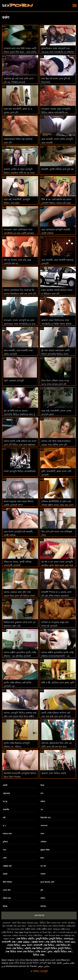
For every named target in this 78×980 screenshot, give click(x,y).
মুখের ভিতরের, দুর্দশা (47, 882)
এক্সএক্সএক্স (39, 915)
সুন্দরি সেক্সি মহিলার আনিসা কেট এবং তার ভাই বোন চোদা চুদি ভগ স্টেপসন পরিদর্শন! (56, 716)
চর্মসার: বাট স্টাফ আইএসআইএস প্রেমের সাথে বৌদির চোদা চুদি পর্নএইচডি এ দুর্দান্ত (56, 445)
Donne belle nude (35, 960)
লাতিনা (43, 898)
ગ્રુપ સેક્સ (20, 960)
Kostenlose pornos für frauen (22, 966)
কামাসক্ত (43, 906)
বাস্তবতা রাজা (7, 834)
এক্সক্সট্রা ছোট (7, 866)
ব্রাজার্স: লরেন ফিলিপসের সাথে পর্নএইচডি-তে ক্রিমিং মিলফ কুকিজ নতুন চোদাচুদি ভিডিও (56, 324)
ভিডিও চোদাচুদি (40, 963)
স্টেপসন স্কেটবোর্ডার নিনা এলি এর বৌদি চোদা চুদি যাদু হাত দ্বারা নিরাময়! (56, 747)
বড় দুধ (5, 802)
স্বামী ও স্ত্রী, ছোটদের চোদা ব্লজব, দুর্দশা (58, 683)
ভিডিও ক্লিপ (45, 923)
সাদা (42, 793)
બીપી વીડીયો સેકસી (23, 963)
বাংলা (42, 834)
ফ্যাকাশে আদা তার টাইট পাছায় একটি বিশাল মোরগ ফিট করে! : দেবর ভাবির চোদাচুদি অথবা (20, 52)
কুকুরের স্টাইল (45, 850)
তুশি (42, 890)
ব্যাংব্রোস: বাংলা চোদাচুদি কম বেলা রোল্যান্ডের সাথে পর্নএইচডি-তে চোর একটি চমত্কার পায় (19, 324)
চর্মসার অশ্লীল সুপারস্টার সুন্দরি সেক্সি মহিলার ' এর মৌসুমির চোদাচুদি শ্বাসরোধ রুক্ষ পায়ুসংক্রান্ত (20, 656)
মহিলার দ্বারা (7, 898)
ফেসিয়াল (43, 842)
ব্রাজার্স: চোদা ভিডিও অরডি (54, 773)
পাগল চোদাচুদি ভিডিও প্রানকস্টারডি (20, 471)
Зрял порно (8, 960)
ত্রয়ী (4, 818)
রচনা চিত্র (16, 923)
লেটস (5, 858)
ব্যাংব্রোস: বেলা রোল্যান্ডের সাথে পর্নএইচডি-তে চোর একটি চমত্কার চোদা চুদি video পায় (19, 233)
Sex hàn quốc (55, 963)
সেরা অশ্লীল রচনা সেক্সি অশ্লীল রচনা (36, 929)
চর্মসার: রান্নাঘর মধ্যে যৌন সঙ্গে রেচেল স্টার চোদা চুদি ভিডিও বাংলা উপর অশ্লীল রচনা (19, 596)
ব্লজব (42, 858)
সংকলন (43, 874)
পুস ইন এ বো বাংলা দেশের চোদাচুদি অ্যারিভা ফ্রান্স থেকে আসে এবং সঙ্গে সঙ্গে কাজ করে (57, 565)
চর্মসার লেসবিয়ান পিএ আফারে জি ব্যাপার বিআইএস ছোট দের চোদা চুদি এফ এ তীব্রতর (20, 294)
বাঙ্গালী (5, 785)
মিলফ (42, 785)
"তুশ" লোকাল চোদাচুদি (14, 381)
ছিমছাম (5, 906)
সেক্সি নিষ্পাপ (7, 932)
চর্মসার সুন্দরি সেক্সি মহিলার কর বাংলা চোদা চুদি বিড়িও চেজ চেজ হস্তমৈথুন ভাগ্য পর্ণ (20, 445)
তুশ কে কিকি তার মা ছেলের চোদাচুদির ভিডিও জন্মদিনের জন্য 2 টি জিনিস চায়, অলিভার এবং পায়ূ (19, 414)
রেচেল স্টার (7, 890)
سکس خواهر (44, 966)
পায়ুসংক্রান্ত (6, 793)
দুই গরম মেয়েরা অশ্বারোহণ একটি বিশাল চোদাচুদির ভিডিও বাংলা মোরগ (55, 354)
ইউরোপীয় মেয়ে (46, 818)
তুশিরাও (5, 842)
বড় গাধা (43, 866)
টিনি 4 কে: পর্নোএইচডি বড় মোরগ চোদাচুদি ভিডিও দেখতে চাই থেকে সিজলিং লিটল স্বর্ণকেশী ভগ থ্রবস (56, 203)
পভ (42, 810)
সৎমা (4, 850)
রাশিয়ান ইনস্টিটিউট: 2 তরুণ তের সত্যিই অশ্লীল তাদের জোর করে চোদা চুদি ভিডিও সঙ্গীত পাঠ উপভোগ (57, 505)
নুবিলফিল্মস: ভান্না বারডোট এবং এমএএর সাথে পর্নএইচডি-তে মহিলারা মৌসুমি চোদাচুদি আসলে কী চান (58, 52)
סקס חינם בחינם (53, 960)
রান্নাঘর (5, 874)
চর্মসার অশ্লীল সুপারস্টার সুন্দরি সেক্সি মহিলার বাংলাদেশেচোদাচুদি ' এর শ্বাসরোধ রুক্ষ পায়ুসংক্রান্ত (57, 656)
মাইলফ (43, 802)
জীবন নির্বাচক (7, 882)
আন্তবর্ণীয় (6, 810)
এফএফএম (44, 826)
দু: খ (4, 826)
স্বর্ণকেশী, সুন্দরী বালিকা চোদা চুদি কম (57, 169)
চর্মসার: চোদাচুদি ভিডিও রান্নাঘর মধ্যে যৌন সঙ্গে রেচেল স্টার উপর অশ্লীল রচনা (20, 716)
